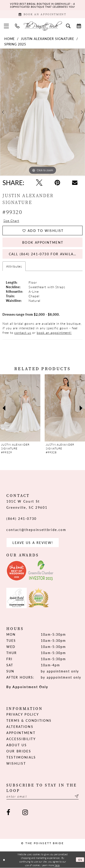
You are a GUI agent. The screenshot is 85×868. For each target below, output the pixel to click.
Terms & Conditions (29, 720)
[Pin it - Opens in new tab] (57, 183)
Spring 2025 (15, 44)
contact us (23, 332)
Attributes (14, 266)
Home (10, 39)
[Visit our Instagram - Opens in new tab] (25, 812)
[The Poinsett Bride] (43, 26)
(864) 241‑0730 (22, 518)
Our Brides (19, 751)
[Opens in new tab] (17, 571)
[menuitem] (6, 26)
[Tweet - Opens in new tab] (39, 183)
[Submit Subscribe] (76, 796)
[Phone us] (17, 26)
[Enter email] (42, 796)
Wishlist (16, 763)
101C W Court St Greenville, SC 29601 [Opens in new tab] (27, 504)
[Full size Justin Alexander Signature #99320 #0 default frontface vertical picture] (42, 112)
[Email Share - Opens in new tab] (75, 182)
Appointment (21, 733)
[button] (6, 26)
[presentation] (20, 408)
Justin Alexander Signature (47, 39)
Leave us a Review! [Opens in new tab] (33, 543)
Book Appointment (43, 242)
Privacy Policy (23, 714)
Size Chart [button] (11, 221)
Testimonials (21, 757)
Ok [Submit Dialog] (80, 860)
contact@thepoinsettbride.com (36, 530)
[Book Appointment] (42, 14)
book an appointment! (54, 332)
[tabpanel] (42, 112)
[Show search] (68, 26)
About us (17, 745)
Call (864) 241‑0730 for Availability (46, 254)
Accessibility (21, 739)
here (57, 865)
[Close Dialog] (4, 860)
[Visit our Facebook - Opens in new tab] (8, 812)
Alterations (20, 727)
